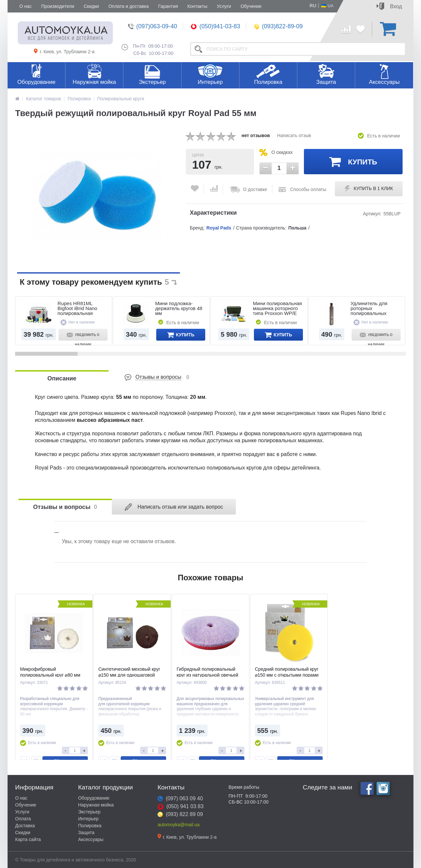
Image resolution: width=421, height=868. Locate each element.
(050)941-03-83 (215, 26)
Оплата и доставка (129, 6)
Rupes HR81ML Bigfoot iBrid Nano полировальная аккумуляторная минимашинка (77, 313)
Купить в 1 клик (369, 189)
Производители (58, 6)
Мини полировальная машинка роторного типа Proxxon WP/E (277, 308)
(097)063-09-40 (152, 26)
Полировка (268, 82)
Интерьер (210, 82)
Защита (326, 82)
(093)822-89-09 (278, 26)
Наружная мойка (94, 82)
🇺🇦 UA (327, 6)
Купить (353, 161)
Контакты (197, 6)
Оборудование (37, 82)
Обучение (251, 6)
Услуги (224, 6)
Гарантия (168, 6)
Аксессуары (384, 82)
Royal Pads (219, 228)
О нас (25, 6)
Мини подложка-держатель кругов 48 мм (179, 308)
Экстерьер (152, 82)
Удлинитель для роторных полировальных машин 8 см (369, 311)
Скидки (91, 6)
